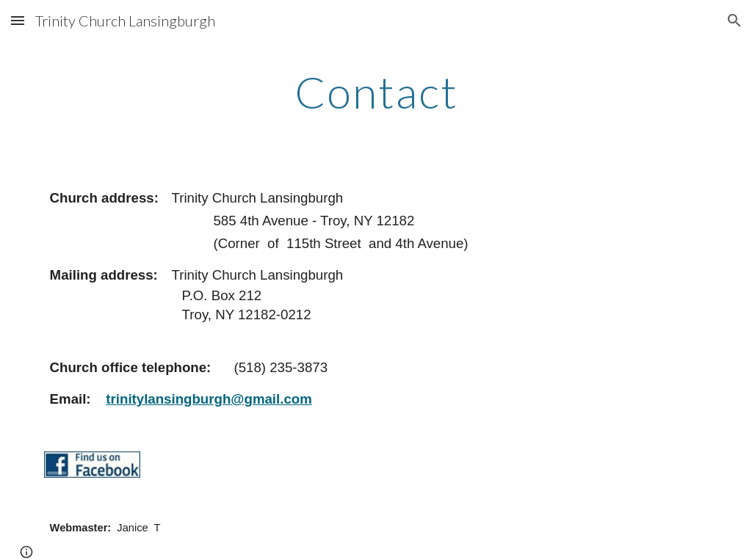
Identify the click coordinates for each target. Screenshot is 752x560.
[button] (18, 20)
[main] (376, 92)
